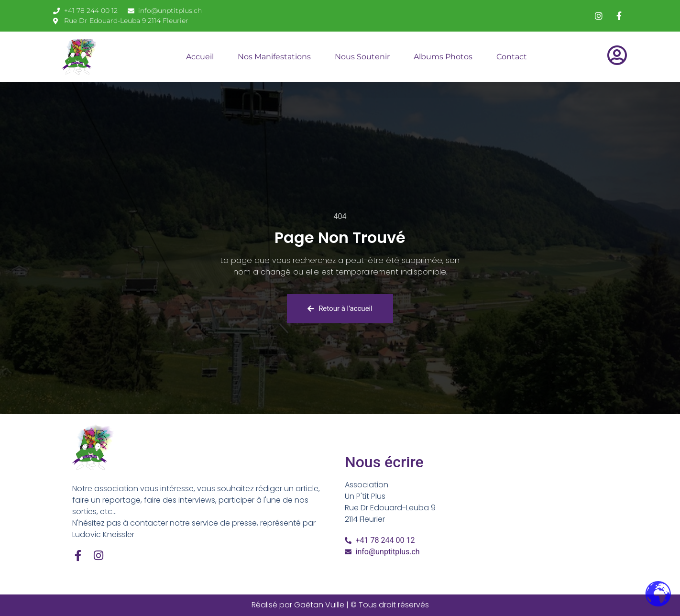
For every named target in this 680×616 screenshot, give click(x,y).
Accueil (200, 57)
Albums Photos (443, 57)
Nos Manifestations (274, 57)
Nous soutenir (362, 57)
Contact (512, 57)
